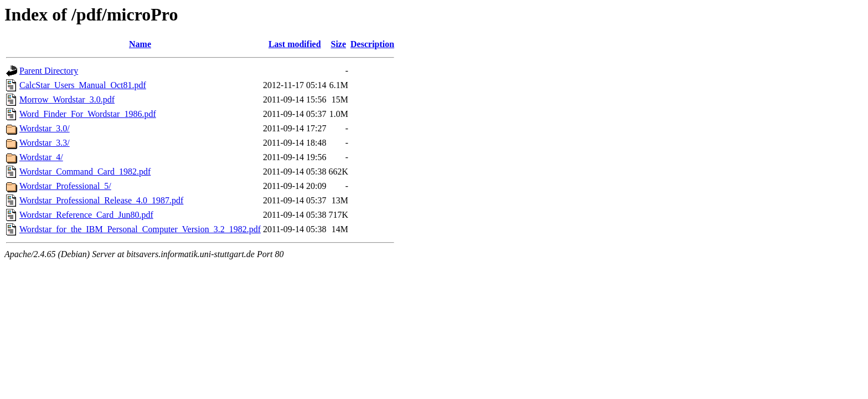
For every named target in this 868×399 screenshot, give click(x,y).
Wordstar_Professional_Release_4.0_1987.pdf (101, 200)
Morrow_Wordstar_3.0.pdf (67, 99)
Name (140, 44)
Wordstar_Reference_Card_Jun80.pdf (86, 215)
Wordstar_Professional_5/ (65, 186)
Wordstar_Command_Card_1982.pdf (85, 172)
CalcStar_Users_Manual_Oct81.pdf (83, 85)
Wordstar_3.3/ (45, 143)
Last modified (295, 44)
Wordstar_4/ (41, 157)
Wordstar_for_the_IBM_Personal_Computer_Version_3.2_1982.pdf (140, 229)
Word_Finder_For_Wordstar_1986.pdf (88, 114)
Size (339, 44)
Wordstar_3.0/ (45, 128)
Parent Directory (49, 71)
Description (372, 44)
